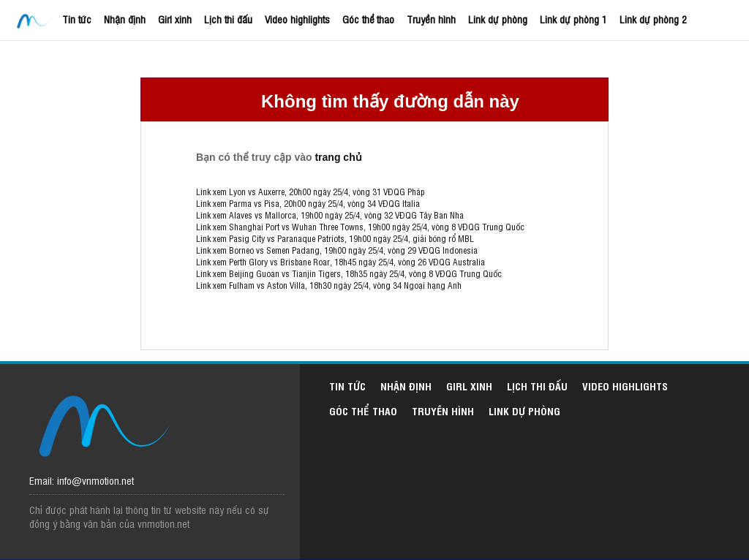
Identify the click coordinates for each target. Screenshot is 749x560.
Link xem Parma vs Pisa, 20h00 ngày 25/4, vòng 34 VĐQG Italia (308, 203)
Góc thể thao (368, 19)
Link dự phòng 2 (653, 19)
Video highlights (297, 19)
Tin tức (77, 19)
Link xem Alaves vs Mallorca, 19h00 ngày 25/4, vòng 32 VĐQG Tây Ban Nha (330, 215)
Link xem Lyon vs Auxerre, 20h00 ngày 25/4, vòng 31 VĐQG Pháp (310, 192)
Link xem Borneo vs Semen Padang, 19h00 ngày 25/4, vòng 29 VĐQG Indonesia (337, 250)
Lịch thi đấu (228, 19)
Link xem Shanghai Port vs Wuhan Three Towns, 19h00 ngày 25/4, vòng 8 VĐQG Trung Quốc (360, 227)
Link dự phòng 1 (573, 19)
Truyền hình (431, 19)
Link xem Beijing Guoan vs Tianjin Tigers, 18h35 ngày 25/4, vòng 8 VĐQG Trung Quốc (349, 273)
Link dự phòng (498, 19)
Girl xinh (175, 19)
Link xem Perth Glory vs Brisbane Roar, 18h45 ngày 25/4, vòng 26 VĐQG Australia (340, 262)
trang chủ (338, 157)
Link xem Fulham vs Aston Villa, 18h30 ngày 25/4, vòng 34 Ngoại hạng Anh (329, 285)
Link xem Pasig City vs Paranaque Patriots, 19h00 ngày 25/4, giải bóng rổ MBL (335, 238)
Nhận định (125, 19)
